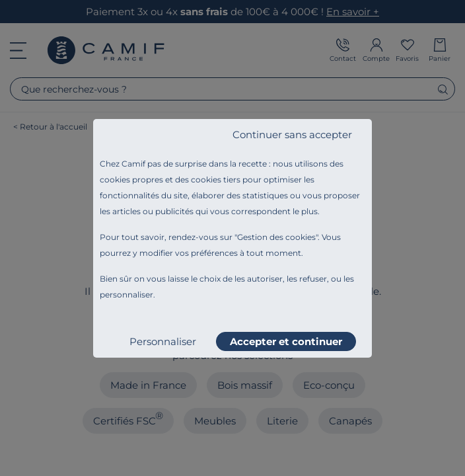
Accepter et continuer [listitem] (286, 341)
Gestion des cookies (276, 237)
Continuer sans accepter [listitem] (292, 135)
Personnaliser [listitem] (163, 341)
